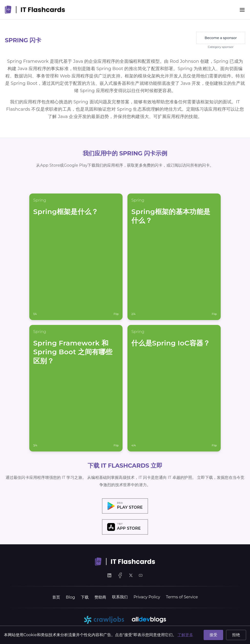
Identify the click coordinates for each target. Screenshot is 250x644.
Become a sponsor (221, 38)
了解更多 (185, 635)
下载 (85, 597)
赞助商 (100, 597)
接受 (213, 635)
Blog (70, 597)
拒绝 (236, 635)
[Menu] (242, 10)
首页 (56, 597)
